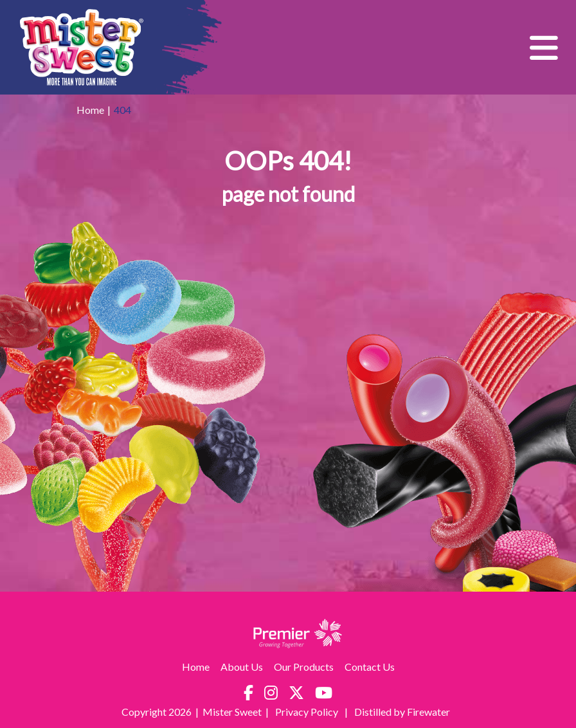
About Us (242, 667)
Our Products (304, 667)
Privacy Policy (308, 712)
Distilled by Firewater (402, 712)
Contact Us (370, 667)
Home (90, 110)
